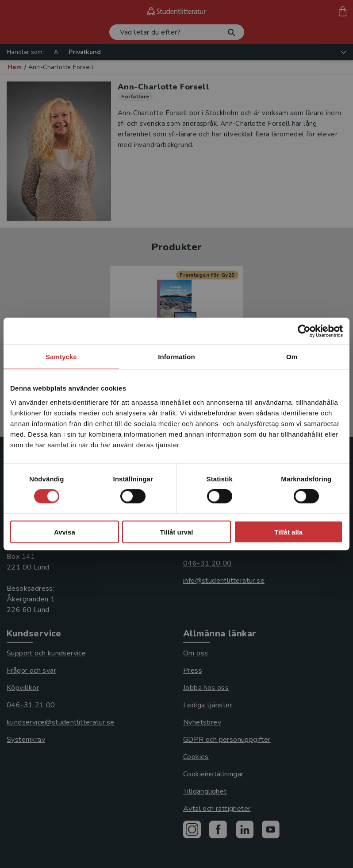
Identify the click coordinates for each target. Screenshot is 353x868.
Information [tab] (176, 357)
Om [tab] (292, 357)
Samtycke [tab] (61, 357)
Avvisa (65, 532)
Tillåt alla (288, 532)
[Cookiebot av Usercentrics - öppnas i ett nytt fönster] (304, 331)
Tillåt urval (177, 532)
